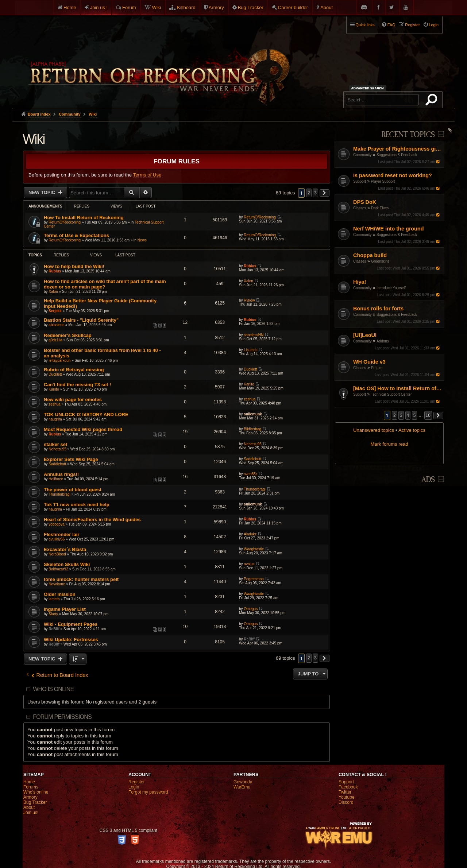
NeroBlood (57, 554)
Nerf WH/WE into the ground (388, 229)
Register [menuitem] (412, 25)
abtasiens (56, 325)
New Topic (43, 192)
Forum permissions (62, 717)
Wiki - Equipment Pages (71, 624)
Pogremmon (254, 579)
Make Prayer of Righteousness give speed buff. (398, 149)
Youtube (347, 797)
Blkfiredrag (252, 429)
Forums (31, 787)
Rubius (55, 271)
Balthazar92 (58, 569)
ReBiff (54, 629)
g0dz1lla (55, 340)
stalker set (55, 444)
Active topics (412, 430)
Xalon (53, 292)
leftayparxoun (59, 361)
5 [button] (415, 415)
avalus (249, 564)
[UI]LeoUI (365, 335)
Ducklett (55, 374)
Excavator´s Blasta (65, 549)
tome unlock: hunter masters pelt (81, 579)
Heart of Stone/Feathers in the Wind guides (92, 520)
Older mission (60, 594)
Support (360, 181)
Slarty (53, 614)
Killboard (186, 7)
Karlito (54, 389)
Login (134, 787)
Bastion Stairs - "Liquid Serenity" (81, 320)
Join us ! (99, 7)
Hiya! (360, 282)
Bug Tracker (251, 7)
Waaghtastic (254, 549)
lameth (54, 599)
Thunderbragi (59, 494)
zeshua (54, 404)
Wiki (157, 7)
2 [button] (395, 415)
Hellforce (56, 479)
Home (70, 7)
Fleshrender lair (62, 534)
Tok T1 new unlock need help (77, 505)
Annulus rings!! (61, 474)
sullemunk (253, 414)
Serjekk (55, 311)
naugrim (55, 419)
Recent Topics (408, 135)
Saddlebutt (57, 464)
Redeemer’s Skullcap (68, 335)
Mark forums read (389, 444)
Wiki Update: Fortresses (71, 640)
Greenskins (380, 261)
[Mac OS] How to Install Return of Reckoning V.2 (398, 388)
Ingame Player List (65, 609)
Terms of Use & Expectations (76, 235)
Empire (377, 368)
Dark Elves (380, 208)
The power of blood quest (73, 490)
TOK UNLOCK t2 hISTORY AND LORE (86, 414)
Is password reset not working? (393, 175)
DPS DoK (365, 202)
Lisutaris (250, 350)
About (327, 7)
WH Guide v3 (369, 362)
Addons (383, 341)
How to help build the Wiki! (74, 266)
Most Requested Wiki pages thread (83, 429)
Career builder (293, 7)
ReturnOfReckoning (65, 222)
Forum (129, 7)
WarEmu (242, 787)
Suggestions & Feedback (397, 155)
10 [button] (428, 415)
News (142, 240)
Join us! (31, 813)
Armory (216, 7)
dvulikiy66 (57, 539)
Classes (360, 208)
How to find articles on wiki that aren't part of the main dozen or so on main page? (105, 284)
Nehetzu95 (57, 449)
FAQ (391, 25)
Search (433, 101)
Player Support (383, 181)
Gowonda (243, 782)
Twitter (345, 792)
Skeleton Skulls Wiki (67, 564)
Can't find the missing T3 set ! (77, 385)
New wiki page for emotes (73, 400)
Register (137, 782)
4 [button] (408, 415)
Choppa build (370, 255)
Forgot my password (148, 792)
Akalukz (250, 534)
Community (362, 155)
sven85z (250, 474)
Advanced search (369, 88)
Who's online (36, 792)
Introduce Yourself (391, 288)
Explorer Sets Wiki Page (71, 459)
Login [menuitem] (434, 25)
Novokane (57, 584)
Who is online (53, 689)
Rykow (249, 300)
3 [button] (401, 415)
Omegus (251, 609)
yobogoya (56, 524)
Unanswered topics (374, 430)
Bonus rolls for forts (378, 309)
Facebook (348, 787)
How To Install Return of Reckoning (84, 218)
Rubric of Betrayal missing (74, 370)
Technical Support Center (391, 394)
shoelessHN (254, 335)
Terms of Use (147, 175)
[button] (439, 415)
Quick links (365, 25)
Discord (346, 802)
